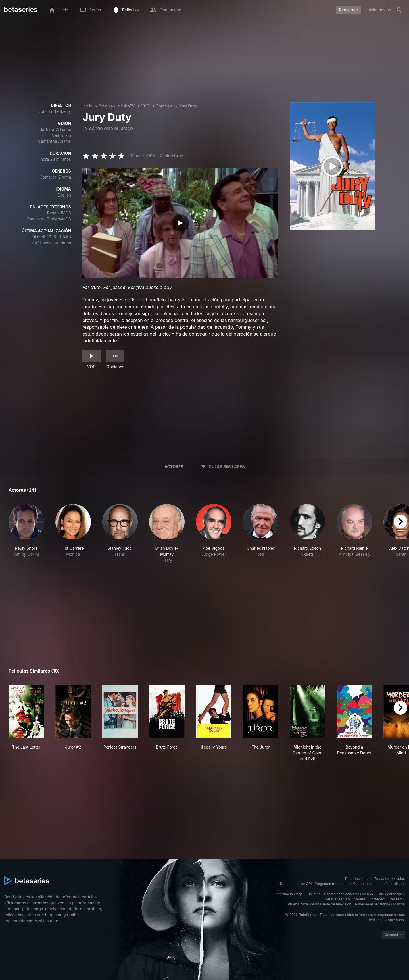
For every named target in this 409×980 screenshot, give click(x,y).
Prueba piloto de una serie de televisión (319, 904)
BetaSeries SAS (337, 899)
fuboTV (128, 106)
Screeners (378, 899)
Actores (174, 467)
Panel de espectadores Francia (380, 904)
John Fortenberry (55, 111)
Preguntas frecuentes (332, 884)
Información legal (289, 894)
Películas (107, 106)
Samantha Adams (55, 141)
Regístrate (348, 10)
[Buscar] (399, 10)
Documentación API (296, 884)
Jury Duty (188, 106)
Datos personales (391, 894)
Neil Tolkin (61, 135)
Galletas (314, 894)
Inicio (87, 106)
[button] (26, 534)
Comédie (164, 106)
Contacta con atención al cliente (379, 884)
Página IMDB (59, 213)
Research (397, 899)
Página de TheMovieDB (49, 219)
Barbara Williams (55, 129)
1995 (145, 106)
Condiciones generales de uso (349, 894)
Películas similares (222, 467)
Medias (360, 899)
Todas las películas (390, 879)
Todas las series (357, 879)
